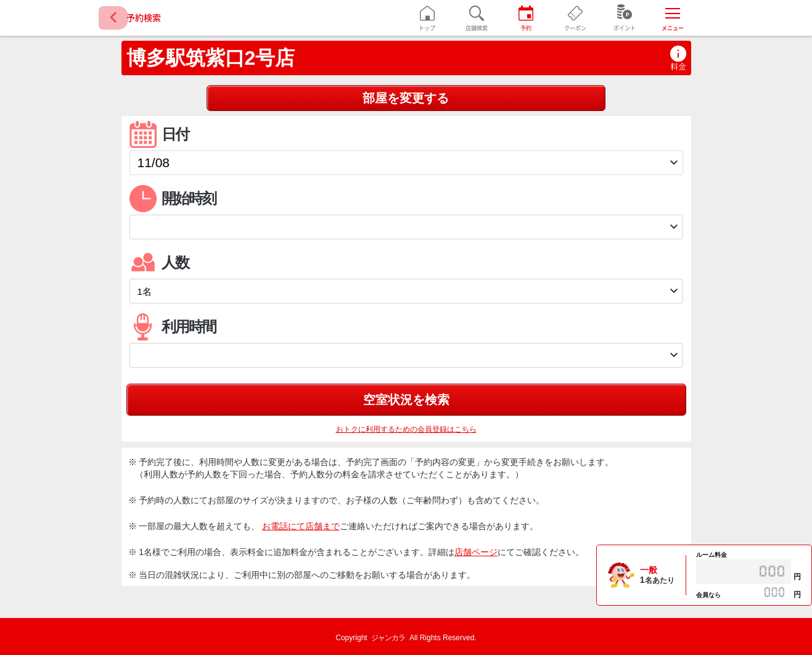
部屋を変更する (406, 98)
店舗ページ (476, 552)
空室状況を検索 (406, 400)
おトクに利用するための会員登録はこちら (406, 429)
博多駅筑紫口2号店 (211, 58)
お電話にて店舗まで (301, 526)
